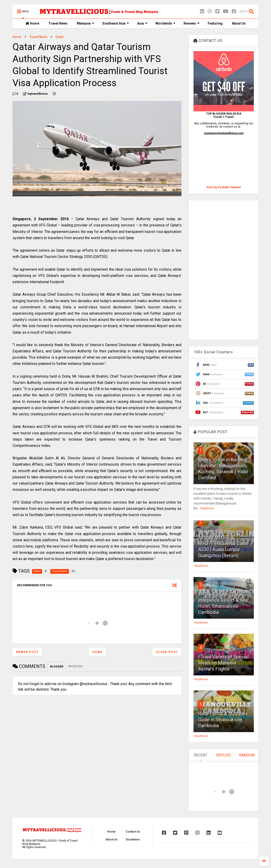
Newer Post (27, 652)
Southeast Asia (116, 23)
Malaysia (85, 23)
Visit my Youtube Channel (224, 187)
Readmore (207, 508)
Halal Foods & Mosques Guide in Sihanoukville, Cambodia (223, 720)
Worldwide (165, 23)
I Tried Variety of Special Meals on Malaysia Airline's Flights (223, 663)
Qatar (60, 37)
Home (32, 23)
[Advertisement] (224, 270)
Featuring (215, 23)
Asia (142, 23)
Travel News (58, 23)
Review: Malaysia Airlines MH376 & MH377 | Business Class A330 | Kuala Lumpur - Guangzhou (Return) (223, 543)
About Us (239, 23)
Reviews (192, 23)
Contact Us (133, 832)
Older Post (167, 652)
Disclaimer (133, 840)
